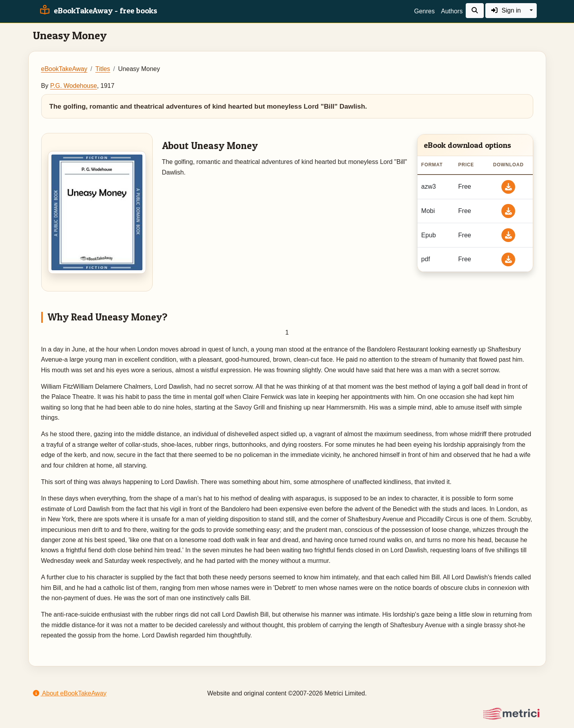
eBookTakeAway (64, 69)
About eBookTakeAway (70, 693)
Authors (452, 11)
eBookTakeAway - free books (97, 11)
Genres (425, 11)
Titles (103, 69)
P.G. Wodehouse (74, 86)
